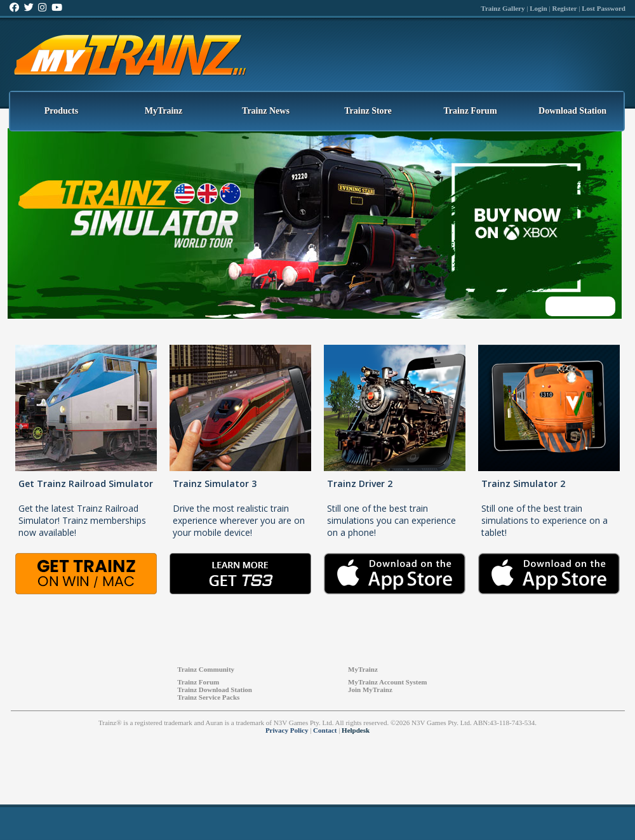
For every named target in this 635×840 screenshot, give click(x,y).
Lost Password (604, 8)
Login (538, 8)
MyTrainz (164, 111)
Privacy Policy (287, 730)
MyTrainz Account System (387, 682)
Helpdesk (356, 730)
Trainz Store (368, 111)
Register (564, 8)
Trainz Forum (470, 111)
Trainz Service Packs (208, 697)
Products (61, 111)
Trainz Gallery (503, 8)
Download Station (572, 111)
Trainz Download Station (215, 690)
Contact (325, 730)
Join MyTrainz (370, 690)
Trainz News (266, 111)
